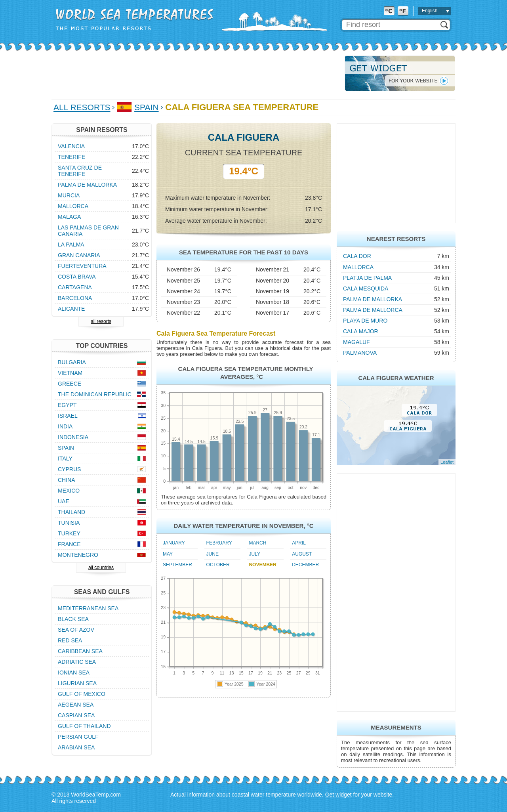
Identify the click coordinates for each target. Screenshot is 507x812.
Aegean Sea (76, 705)
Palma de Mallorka (373, 299)
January (174, 543)
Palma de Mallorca (373, 310)
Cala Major (361, 331)
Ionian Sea (74, 673)
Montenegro (78, 555)
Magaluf (356, 342)
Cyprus (69, 469)
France (69, 544)
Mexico (69, 491)
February (219, 543)
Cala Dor (357, 256)
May (168, 554)
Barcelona (75, 298)
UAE (64, 501)
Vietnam (70, 373)
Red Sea (70, 640)
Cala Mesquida (366, 288)
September (177, 565)
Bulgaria (72, 362)
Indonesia (73, 437)
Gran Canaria (79, 255)
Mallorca (358, 267)
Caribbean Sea (80, 651)
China (67, 480)
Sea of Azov (76, 630)
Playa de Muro (365, 321)
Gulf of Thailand (84, 726)
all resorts (101, 321)
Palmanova (360, 353)
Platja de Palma (367, 278)
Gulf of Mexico (82, 694)
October (218, 565)
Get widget (338, 795)
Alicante (71, 309)
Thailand (71, 512)
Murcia (69, 195)
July (254, 554)
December (305, 565)
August (302, 554)
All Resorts (82, 107)
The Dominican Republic (95, 394)
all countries (101, 567)
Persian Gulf (78, 737)
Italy (65, 459)
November (262, 565)
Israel (68, 416)
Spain (146, 107)
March (257, 543)
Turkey (69, 533)
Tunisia (69, 523)
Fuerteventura (82, 266)
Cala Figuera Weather (396, 378)
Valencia (71, 146)
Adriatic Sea (77, 662)
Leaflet (447, 462)
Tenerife (71, 157)
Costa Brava (77, 277)
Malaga (69, 217)
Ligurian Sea (77, 683)
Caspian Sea (76, 715)
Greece (70, 384)
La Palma (71, 245)
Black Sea (73, 619)
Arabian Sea (76, 747)
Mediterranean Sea (88, 608)
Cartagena (75, 287)
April (299, 543)
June (213, 554)
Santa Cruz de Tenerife (80, 171)
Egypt (67, 405)
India (65, 426)
